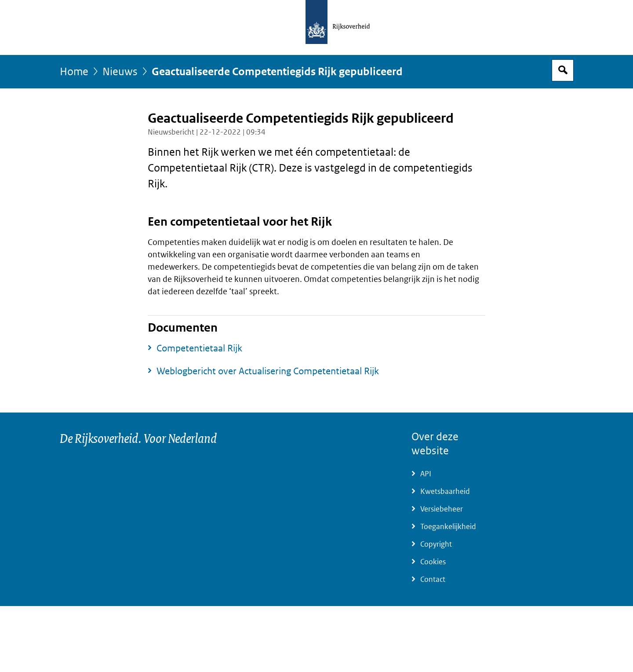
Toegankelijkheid (448, 527)
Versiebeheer (442, 509)
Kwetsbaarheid (445, 491)
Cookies (433, 562)
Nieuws (120, 72)
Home (74, 72)
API (426, 474)
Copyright (436, 544)
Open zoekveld (563, 70)
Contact (433, 579)
